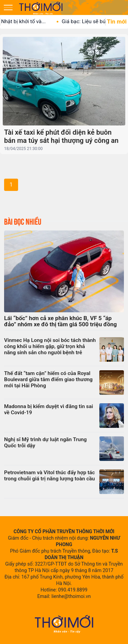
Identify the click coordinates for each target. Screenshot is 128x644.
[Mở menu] (8, 8)
